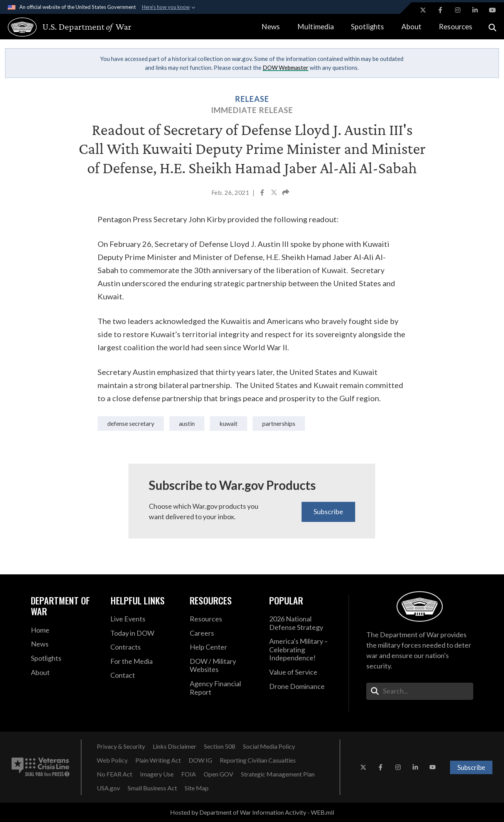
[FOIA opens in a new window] (189, 774)
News (271, 27)
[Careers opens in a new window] (224, 633)
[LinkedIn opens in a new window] (475, 10)
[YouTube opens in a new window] (492, 10)
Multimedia (316, 27)
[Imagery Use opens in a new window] (157, 774)
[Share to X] (275, 193)
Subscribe (328, 511)
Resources (456, 27)
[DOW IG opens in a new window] (200, 760)
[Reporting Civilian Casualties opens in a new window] (258, 760)
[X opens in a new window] (423, 10)
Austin (187, 423)
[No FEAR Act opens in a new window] (115, 774)
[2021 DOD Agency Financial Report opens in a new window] (224, 688)
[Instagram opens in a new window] (458, 10)
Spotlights (367, 27)
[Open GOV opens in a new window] (218, 774)
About (411, 27)
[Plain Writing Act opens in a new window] (158, 760)
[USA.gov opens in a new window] (108, 788)
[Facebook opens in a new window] (440, 10)
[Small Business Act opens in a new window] (152, 788)
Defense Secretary (131, 423)
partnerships (279, 423)
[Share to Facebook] (263, 193)
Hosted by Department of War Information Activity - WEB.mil (252, 812)
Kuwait (228, 423)
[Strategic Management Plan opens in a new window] (278, 774)
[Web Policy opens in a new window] (112, 760)
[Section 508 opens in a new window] (220, 746)
